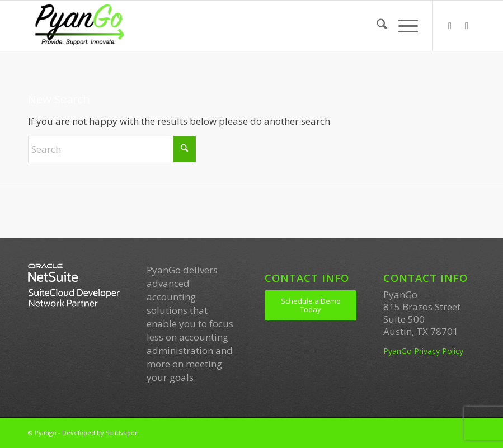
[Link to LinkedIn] (450, 26)
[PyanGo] (79, 26)
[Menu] (403, 26)
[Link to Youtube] (467, 26)
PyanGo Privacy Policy (423, 351)
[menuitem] (376, 26)
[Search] (376, 26)
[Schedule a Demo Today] (311, 305)
